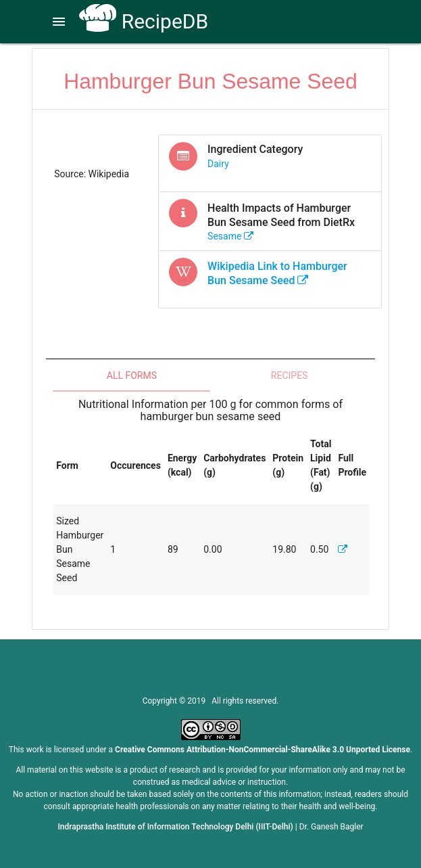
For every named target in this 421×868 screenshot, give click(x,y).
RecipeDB (144, 21)
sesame (230, 236)
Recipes (290, 375)
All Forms (132, 375)
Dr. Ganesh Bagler (331, 827)
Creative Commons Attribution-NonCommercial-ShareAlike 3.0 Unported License (263, 750)
